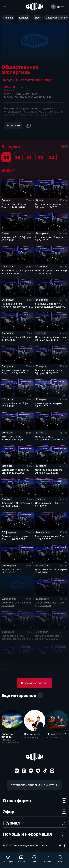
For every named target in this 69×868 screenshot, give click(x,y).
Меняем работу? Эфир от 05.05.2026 (17, 239)
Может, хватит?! (57, 734)
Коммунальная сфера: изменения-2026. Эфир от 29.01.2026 (17, 672)
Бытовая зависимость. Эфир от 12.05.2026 (49, 206)
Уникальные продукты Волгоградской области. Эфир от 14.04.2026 (50, 307)
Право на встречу (7, 735)
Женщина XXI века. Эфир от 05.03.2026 (17, 504)
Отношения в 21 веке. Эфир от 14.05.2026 (14, 206)
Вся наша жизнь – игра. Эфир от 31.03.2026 (49, 372)
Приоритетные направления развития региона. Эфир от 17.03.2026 (49, 441)
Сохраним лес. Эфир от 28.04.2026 (49, 239)
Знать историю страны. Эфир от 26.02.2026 (15, 538)
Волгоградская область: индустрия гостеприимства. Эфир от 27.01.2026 (50, 673)
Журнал (34, 823)
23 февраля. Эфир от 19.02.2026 (14, 571)
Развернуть (13, 125)
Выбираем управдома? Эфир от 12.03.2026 (15, 471)
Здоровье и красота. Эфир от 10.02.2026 (51, 604)
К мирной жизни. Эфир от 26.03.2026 (17, 405)
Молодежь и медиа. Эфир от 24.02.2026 (50, 538)
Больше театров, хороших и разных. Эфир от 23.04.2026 (17, 273)
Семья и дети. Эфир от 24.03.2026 (48, 405)
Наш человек (32, 734)
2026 (14, 170)
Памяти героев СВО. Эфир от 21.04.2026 (51, 272)
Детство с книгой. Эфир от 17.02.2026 (51, 571)
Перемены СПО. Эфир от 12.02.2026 (16, 604)
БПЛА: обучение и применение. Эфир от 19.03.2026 (15, 440)
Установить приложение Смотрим (35, 785)
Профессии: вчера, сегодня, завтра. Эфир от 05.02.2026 (17, 639)
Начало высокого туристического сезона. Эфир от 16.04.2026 (16, 307)
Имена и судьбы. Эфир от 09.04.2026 (17, 338)
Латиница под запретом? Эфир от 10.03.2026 (50, 471)
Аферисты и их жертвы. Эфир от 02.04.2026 (16, 372)
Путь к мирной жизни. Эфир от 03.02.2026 (48, 637)
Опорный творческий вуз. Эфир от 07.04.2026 (51, 338)
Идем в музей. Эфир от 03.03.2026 (49, 504)
